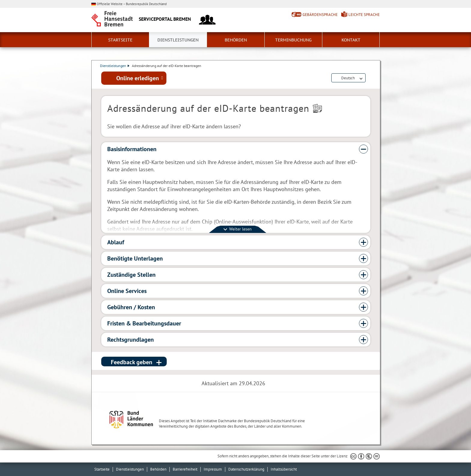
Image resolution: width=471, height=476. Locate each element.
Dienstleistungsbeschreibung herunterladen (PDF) (369, 79)
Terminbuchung (293, 40)
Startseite (120, 40)
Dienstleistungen (178, 40)
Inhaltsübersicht (284, 469)
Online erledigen (138, 78)
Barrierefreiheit (185, 469)
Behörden (236, 40)
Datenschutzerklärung (246, 469)
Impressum (213, 469)
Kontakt (351, 40)
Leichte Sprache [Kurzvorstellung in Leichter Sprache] (364, 15)
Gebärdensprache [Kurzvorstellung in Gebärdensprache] (320, 15)
